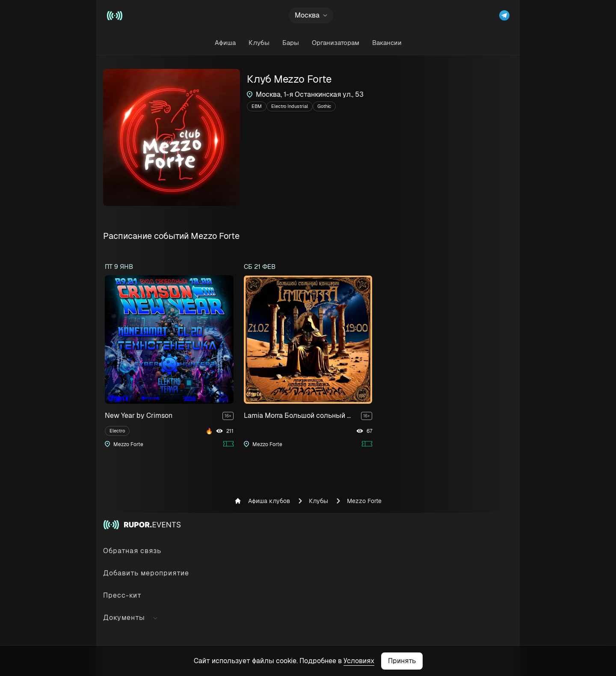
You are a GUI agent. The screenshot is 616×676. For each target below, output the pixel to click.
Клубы (259, 43)
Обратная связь (132, 551)
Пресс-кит (122, 595)
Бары (291, 43)
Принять (402, 661)
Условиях (359, 661)
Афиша (225, 43)
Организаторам (336, 43)
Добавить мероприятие (146, 573)
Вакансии (387, 43)
